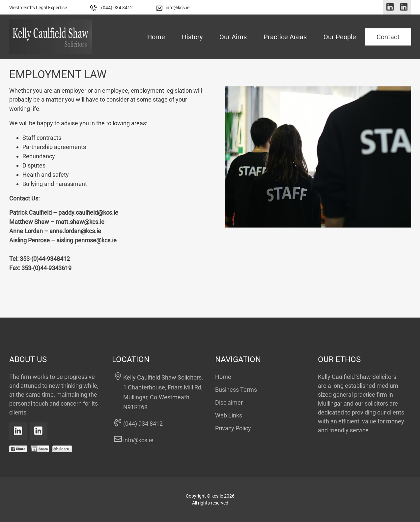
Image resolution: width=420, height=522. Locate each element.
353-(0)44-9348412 (45, 259)
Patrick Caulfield (30, 213)
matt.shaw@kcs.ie (80, 222)
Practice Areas (285, 37)
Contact (388, 37)
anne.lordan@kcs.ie (75, 231)
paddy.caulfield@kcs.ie (88, 213)
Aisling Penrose (29, 240)
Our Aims (233, 37)
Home (156, 37)
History (192, 37)
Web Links (229, 415)
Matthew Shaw (29, 222)
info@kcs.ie (173, 8)
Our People (340, 37)
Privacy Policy (233, 428)
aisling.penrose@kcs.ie (86, 240)
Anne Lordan (26, 231)
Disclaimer (229, 402)
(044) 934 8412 (112, 8)
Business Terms (236, 390)
